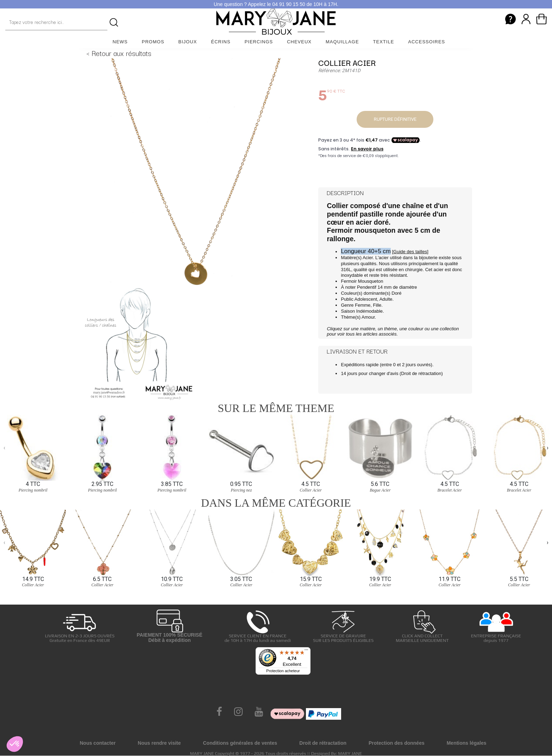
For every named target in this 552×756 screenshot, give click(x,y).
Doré (396, 293)
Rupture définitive (395, 119)
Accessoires (426, 42)
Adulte (386, 299)
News (120, 42)
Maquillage (342, 42)
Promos (153, 42)
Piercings (259, 42)
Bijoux (188, 42)
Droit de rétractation (421, 373)
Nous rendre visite (159, 743)
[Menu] (306, 651)
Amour (368, 317)
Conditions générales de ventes (240, 743)
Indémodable (369, 311)
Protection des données (397, 743)
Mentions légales (467, 743)
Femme (363, 305)
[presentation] (4, 448)
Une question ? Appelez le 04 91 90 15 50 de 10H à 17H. (276, 4)
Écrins (221, 42)
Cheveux (299, 42)
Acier (368, 258)
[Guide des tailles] (410, 252)
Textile (384, 42)
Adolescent (366, 299)
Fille (377, 305)
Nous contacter (98, 743)
